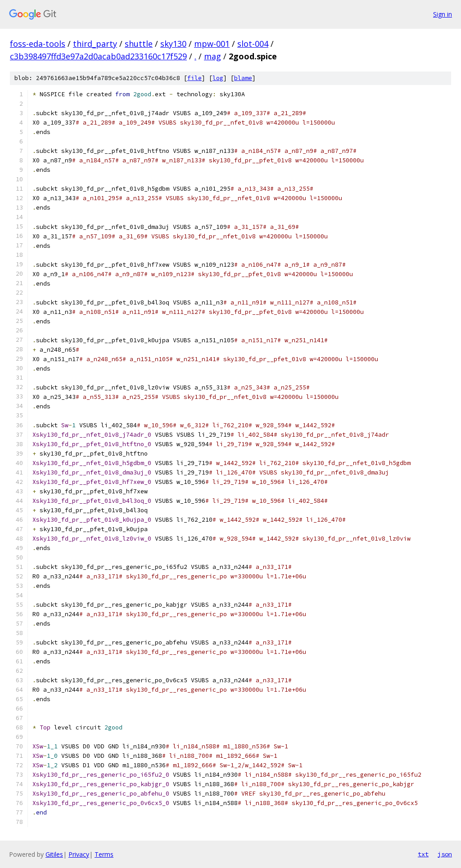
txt (423, 854)
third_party (95, 44)
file (194, 78)
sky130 (173, 44)
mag (212, 56)
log (218, 78)
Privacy (79, 854)
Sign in (443, 14)
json (445, 854)
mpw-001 (212, 44)
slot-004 (253, 44)
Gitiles (54, 854)
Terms (104, 854)
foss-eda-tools (38, 44)
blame (243, 78)
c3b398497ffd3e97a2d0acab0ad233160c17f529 (98, 56)
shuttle (139, 44)
